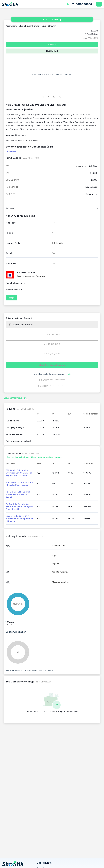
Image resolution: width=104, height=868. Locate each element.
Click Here (11, 152)
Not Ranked (52, 51)
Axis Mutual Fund (27, 272)
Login (68, 374)
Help (11, 298)
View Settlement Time (16, 398)
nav (8, 173)
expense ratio (12, 180)
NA (8, 546)
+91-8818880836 (81, 4)
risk (8, 166)
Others (52, 45)
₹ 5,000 (43, 380)
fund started (12, 187)
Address (11, 223)
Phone (9, 233)
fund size (10, 194)
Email (9, 253)
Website (11, 264)
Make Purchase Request (52, 365)
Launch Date (13, 243)
